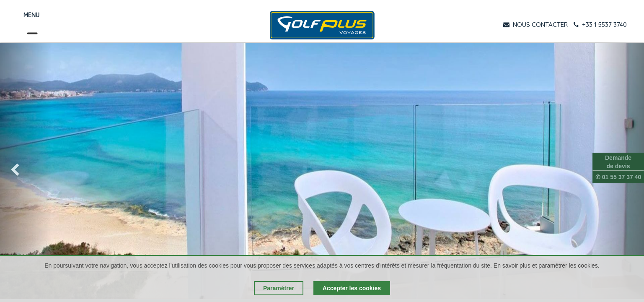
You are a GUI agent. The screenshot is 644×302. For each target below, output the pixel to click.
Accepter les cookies (352, 288)
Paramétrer (279, 288)
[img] (26, 171)
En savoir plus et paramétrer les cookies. (547, 266)
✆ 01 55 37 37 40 (618, 177)
